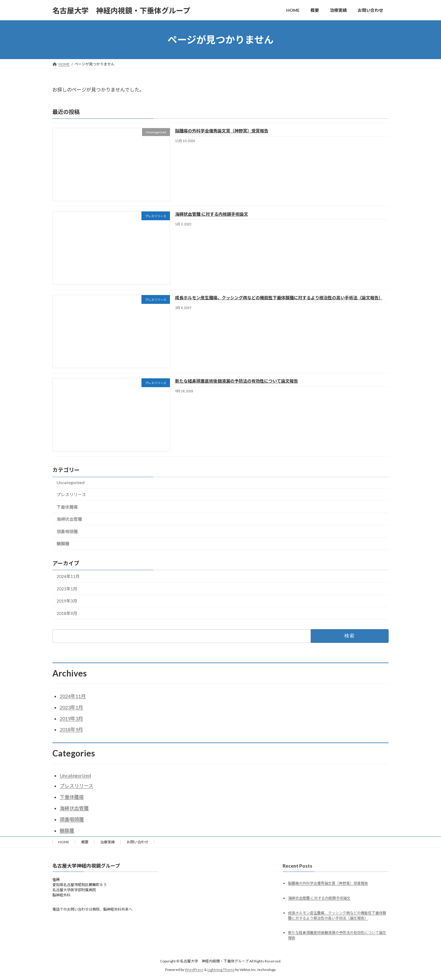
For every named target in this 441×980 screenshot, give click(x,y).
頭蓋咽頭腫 (67, 532)
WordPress (194, 970)
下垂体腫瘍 (67, 507)
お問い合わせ (138, 842)
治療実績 (108, 842)
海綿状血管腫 (69, 519)
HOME (64, 842)
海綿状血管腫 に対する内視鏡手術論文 (212, 214)
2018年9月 (67, 613)
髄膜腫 (63, 544)
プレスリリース (71, 495)
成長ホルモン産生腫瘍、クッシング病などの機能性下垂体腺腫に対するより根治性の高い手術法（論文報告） (279, 298)
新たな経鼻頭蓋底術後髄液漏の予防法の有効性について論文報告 (237, 381)
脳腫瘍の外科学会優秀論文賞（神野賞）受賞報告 (222, 131)
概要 (85, 842)
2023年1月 (67, 589)
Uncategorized (71, 483)
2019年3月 (67, 601)
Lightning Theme (221, 970)
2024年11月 (68, 577)
